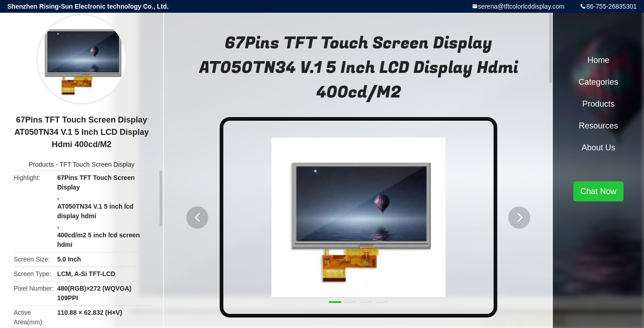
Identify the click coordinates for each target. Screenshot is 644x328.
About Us (598, 148)
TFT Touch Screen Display (97, 164)
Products (41, 164)
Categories (598, 82)
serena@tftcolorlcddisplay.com (521, 6)
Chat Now (598, 191)
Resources (598, 126)
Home (598, 60)
